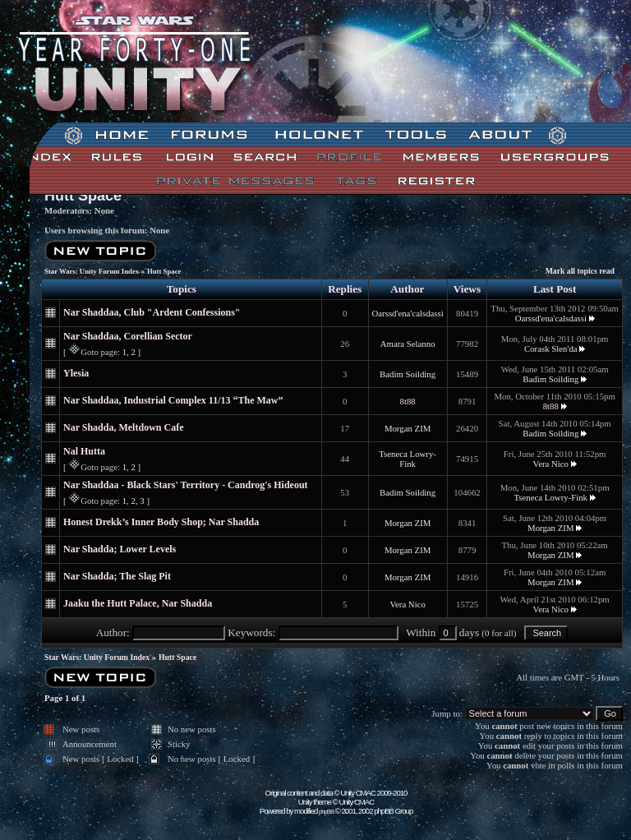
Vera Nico (551, 464)
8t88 (408, 401)
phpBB (326, 812)
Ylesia (76, 373)
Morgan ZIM (408, 428)
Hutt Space (83, 196)
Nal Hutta (84, 451)
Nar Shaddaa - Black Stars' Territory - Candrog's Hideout (186, 485)
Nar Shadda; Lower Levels (120, 549)
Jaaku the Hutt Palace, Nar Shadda (138, 603)
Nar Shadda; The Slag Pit (117, 576)
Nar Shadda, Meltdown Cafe (123, 427)
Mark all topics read (580, 271)
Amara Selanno (408, 344)
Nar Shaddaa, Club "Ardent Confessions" (152, 312)
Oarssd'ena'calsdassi (408, 313)
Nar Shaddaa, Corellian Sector (128, 336)
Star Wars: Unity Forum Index (92, 271)
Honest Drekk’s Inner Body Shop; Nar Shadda (161, 522)
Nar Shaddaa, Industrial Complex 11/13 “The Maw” (173, 400)
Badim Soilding (408, 374)
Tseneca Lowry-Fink (408, 459)
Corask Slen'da (551, 348)
